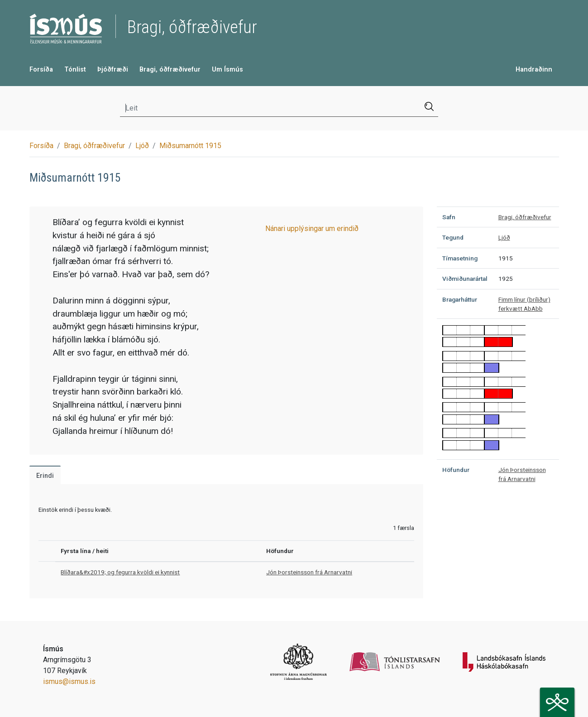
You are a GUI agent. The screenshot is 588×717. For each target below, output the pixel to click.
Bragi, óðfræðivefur (170, 70)
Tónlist (75, 70)
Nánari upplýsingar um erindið (312, 229)
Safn (449, 217)
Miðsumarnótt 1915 (190, 146)
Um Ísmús (227, 70)
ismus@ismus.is (69, 681)
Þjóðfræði (113, 70)
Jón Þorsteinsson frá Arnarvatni (309, 572)
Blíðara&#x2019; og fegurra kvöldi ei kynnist (120, 572)
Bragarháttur (460, 299)
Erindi (45, 476)
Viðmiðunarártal (465, 279)
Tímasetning (460, 258)
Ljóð (142, 146)
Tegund (453, 237)
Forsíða (41, 70)
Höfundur (456, 470)
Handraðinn (534, 70)
